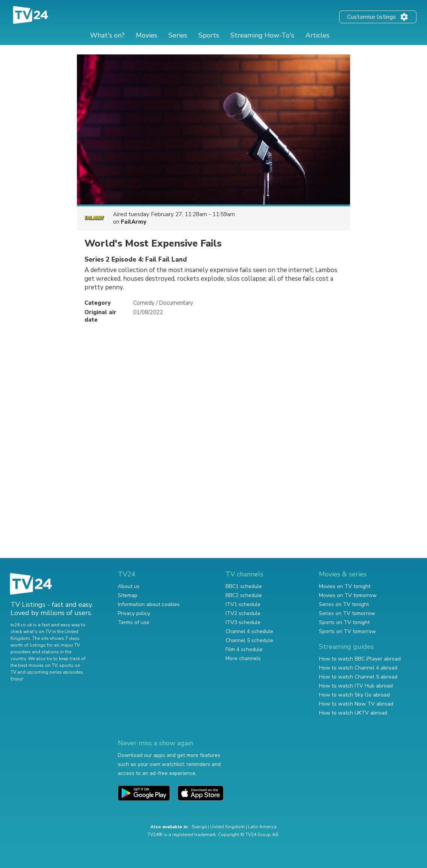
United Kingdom (227, 827)
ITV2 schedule (243, 613)
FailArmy (134, 222)
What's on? (107, 35)
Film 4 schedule (244, 649)
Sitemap (128, 595)
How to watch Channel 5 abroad (358, 677)
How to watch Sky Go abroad (354, 695)
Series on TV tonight (344, 604)
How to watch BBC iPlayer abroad (360, 659)
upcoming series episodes (55, 672)
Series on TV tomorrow (347, 613)
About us (129, 586)
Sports (209, 35)
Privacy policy (134, 613)
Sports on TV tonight (344, 622)
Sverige (199, 827)
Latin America (262, 827)
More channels (243, 658)
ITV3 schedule (243, 622)
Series (178, 35)
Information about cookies (149, 604)
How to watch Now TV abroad (356, 704)
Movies (147, 35)
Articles (317, 35)
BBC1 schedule (244, 586)
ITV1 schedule (243, 604)
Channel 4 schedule (249, 631)
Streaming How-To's (262, 35)
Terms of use (134, 622)
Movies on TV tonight (345, 586)
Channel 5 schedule (249, 640)
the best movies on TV (34, 665)
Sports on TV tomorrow (347, 631)
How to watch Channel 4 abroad (358, 668)
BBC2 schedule (244, 595)
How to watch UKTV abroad (353, 713)
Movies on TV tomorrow (348, 595)
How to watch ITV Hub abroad (356, 686)
